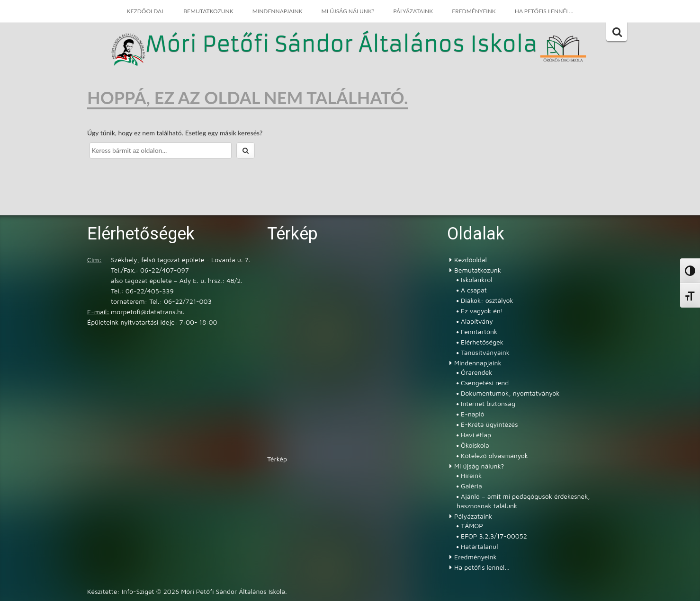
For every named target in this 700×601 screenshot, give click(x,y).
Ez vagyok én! (482, 311)
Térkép (277, 459)
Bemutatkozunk (208, 11)
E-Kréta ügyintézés (489, 424)
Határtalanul (479, 546)
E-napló (473, 414)
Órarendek (476, 372)
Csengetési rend (485, 383)
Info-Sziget (138, 591)
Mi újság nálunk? (348, 11)
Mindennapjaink (278, 11)
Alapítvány (477, 321)
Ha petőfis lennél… (544, 11)
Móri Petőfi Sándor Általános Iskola (341, 45)
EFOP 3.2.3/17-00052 (494, 536)
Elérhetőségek (482, 342)
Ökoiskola (475, 445)
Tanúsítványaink (485, 352)
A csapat (474, 290)
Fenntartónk (479, 331)
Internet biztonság (488, 403)
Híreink (471, 475)
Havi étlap (476, 435)
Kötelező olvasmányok (494, 455)
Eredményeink (474, 11)
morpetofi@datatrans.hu (148, 312)
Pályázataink (413, 11)
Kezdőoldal (146, 11)
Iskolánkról (476, 279)
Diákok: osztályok (487, 300)
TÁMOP (472, 526)
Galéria (471, 486)
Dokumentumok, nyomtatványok (510, 393)
